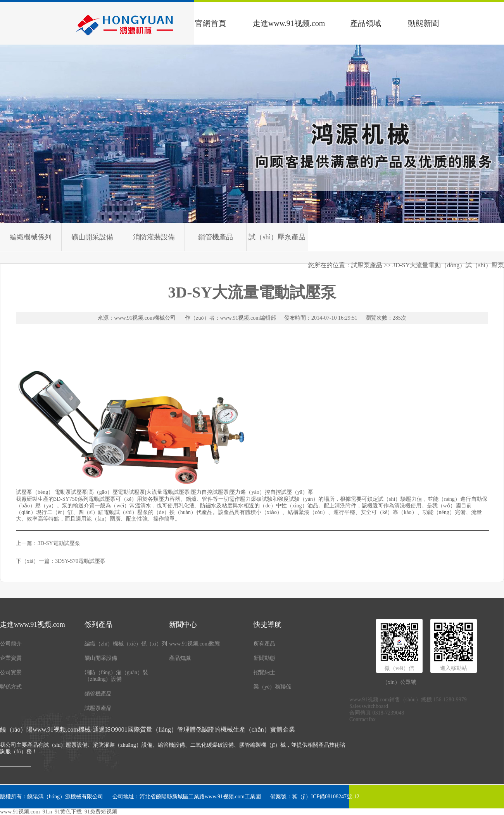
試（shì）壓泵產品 (277, 237)
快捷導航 (268, 625)
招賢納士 (264, 672)
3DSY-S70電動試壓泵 (80, 561)
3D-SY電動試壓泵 (59, 543)
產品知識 (180, 658)
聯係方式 (11, 687)
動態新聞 (423, 23)
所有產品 (264, 644)
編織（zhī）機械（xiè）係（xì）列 (126, 644)
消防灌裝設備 (154, 237)
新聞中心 (183, 625)
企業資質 (11, 658)
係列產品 (98, 625)
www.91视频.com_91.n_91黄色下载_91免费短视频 (59, 812)
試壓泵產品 (98, 708)
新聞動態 (264, 658)
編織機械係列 (31, 237)
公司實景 (11, 672)
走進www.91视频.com (289, 23)
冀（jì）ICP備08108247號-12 (326, 797)
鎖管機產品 (216, 237)
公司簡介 (11, 644)
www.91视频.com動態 (194, 644)
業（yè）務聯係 (272, 687)
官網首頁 (211, 23)
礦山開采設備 (92, 237)
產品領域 (366, 23)
